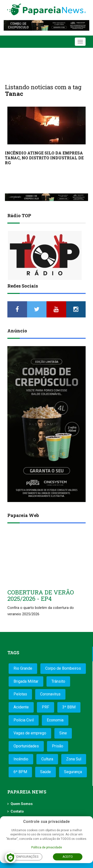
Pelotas (20, 694)
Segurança (73, 772)
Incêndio (21, 759)
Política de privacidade (47, 847)
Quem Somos (22, 804)
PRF (46, 707)
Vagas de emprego (30, 733)
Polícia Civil (24, 720)
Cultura (47, 759)
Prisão (58, 746)
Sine (63, 733)
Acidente (21, 707)
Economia (55, 720)
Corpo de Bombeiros (63, 668)
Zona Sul (74, 759)
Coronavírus (50, 694)
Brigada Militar (26, 681)
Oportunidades (26, 746)
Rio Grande (23, 668)
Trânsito (58, 681)
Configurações (26, 857)
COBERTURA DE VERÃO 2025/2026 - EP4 (41, 595)
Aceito (68, 857)
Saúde (46, 772)
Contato (17, 811)
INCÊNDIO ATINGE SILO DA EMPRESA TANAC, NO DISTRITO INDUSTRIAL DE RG (44, 158)
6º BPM (20, 772)
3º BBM (69, 707)
